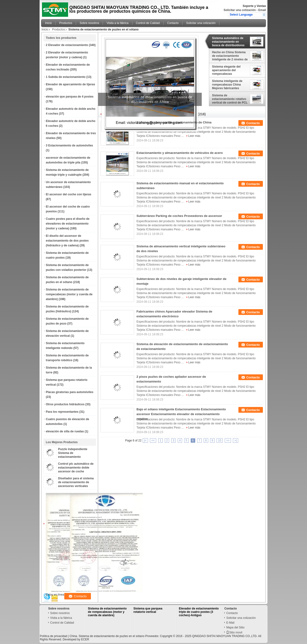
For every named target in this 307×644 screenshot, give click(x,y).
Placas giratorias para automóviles (70, 392)
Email (262, 10)
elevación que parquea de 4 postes (70, 97)
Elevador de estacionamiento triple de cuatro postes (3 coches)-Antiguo (199, 612)
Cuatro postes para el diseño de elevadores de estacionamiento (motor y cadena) (68, 224)
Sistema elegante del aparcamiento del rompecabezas (226, 70)
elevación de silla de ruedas (65, 431)
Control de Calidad (148, 23)
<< (153, 441)
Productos (66, 23)
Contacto (173, 23)
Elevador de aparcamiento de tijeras (70, 84)
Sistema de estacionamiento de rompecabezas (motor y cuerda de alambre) (69, 294)
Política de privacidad (53, 636)
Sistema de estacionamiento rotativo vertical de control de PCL (230, 99)
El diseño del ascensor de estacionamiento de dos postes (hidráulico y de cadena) (67, 241)
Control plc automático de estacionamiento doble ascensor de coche (76, 468)
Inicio (48, 23)
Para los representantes (62, 412)
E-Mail (230, 623)
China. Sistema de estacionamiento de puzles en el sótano (107, 636)
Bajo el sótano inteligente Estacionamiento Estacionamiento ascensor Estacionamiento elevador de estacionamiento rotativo (181, 414)
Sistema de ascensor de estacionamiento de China (174, 122)
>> (228, 441)
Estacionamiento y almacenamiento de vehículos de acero (180, 153)
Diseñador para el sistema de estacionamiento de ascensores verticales (76, 482)
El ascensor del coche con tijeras (68, 194)
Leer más (194, 136)
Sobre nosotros (89, 23)
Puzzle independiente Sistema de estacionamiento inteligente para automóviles (73, 457)
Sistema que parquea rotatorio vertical (148, 610)
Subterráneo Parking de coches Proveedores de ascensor (179, 216)
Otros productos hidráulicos (65, 404)
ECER (85, 639)
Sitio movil (234, 632)
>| (236, 441)
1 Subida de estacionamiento (66, 77)
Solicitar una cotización (240, 10)
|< (145, 441)
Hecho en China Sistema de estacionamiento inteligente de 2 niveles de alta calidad (230, 56)
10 (220, 441)
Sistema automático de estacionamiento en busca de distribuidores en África (228, 42)
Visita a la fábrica (117, 23)
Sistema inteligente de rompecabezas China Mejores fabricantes (227, 85)
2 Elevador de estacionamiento (67, 45)
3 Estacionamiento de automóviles (69, 145)
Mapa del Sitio (235, 627)
